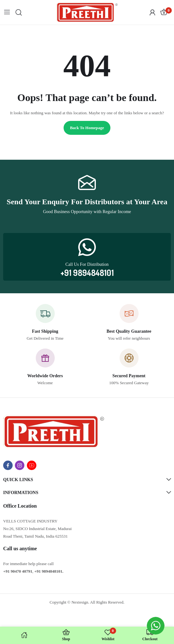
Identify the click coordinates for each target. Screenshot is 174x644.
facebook (8, 465)
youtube (32, 465)
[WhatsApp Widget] (156, 626)
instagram (20, 465)
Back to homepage (87, 128)
